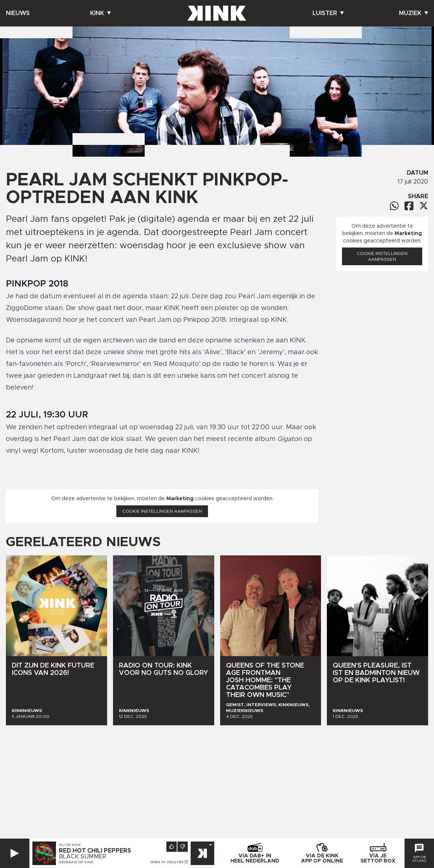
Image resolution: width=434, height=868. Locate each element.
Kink (100, 13)
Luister (328, 13)
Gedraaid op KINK (76, 862)
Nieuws (18, 13)
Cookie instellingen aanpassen (162, 511)
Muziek (414, 13)
